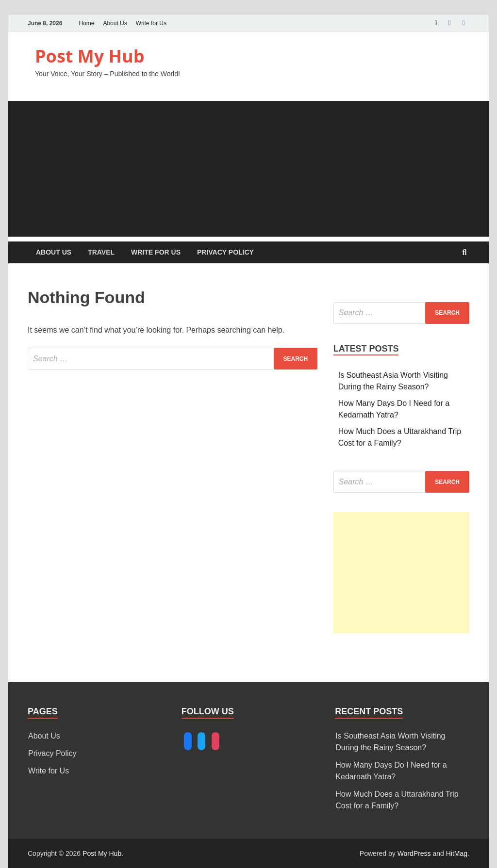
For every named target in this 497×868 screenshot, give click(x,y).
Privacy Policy (225, 252)
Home (86, 23)
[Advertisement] (248, 169)
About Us (115, 23)
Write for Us (151, 23)
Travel (101, 252)
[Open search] (464, 253)
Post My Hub (90, 56)
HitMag (457, 853)
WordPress (414, 853)
